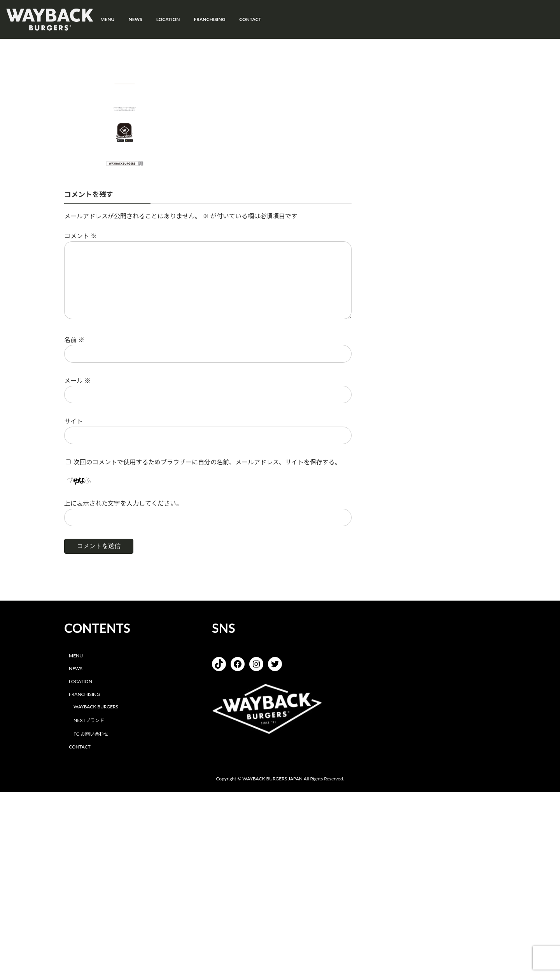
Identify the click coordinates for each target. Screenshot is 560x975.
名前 (74, 340)
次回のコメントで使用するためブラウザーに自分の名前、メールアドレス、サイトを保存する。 (207, 462)
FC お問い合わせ (91, 734)
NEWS (76, 668)
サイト (73, 421)
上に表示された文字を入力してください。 (123, 503)
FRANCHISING (84, 694)
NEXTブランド (89, 721)
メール (77, 380)
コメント (80, 236)
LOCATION (80, 681)
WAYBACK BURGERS (96, 707)
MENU (76, 656)
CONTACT (80, 747)
